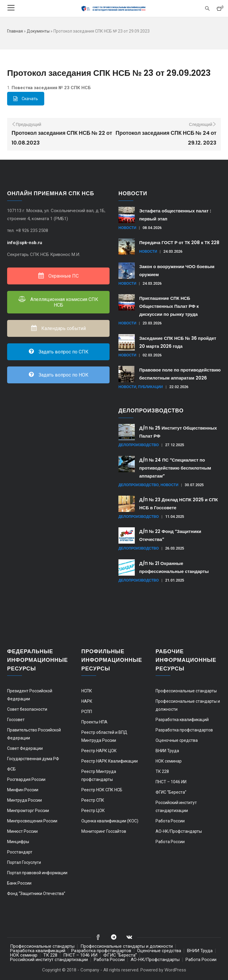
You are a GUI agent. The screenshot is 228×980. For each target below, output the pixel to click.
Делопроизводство (139, 445)
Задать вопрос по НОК (58, 375)
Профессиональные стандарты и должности (127, 946)
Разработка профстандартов (184, 730)
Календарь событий (58, 328)
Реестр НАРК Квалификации (110, 761)
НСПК (87, 691)
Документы (38, 31)
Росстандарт (20, 852)
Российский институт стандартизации (49, 960)
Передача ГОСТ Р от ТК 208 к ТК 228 (179, 242)
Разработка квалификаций (182, 720)
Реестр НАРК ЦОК (99, 751)
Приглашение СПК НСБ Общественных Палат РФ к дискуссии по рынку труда (169, 306)
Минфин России (23, 790)
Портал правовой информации (37, 873)
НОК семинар (169, 761)
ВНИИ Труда (167, 751)
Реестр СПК (93, 800)
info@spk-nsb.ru (25, 243)
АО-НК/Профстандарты (179, 831)
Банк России (19, 883)
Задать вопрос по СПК (58, 352)
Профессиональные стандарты (186, 691)
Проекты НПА (94, 722)
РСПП (87, 712)
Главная (15, 31)
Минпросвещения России (32, 821)
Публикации (150, 387)
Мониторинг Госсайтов (104, 831)
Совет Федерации (25, 748)
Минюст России (22, 831)
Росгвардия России (26, 779)
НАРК (87, 701)
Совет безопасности (27, 709)
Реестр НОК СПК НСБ (102, 790)
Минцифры (18, 842)
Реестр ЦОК (93, 811)
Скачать (26, 99)
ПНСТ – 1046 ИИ (171, 782)
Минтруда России (24, 800)
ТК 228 (162, 771)
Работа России (170, 821)
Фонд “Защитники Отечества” (36, 893)
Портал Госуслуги (24, 862)
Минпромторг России (28, 811)
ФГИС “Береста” (171, 792)
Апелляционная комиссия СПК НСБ (58, 302)
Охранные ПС (58, 276)
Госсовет (16, 720)
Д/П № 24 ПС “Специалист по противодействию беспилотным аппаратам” (175, 468)
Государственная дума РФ (33, 759)
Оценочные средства (177, 740)
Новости (127, 228)
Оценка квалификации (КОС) (110, 821)
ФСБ (11, 769)
